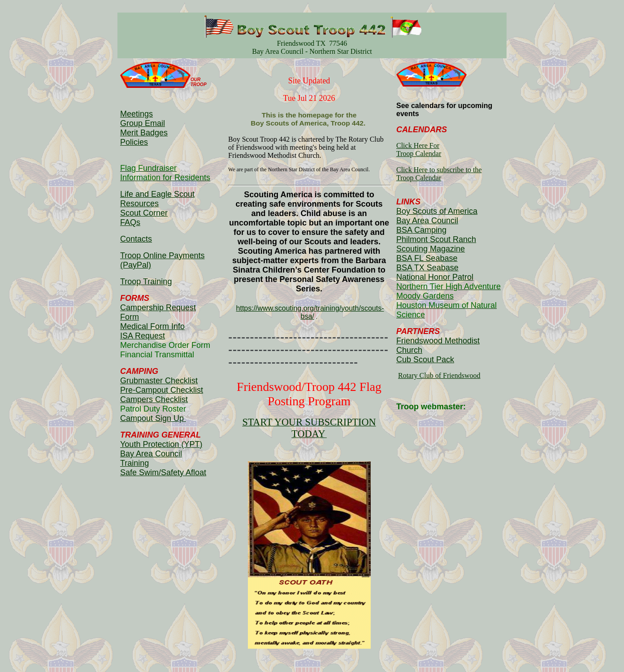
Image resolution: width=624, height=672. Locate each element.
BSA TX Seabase (427, 268)
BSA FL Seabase (427, 258)
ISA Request (143, 336)
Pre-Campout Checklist (162, 390)
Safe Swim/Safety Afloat (163, 473)
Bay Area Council (427, 221)
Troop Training (146, 282)
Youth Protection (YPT (160, 444)
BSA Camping (421, 230)
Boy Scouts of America (437, 211)
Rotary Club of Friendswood (439, 375)
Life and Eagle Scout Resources (157, 199)
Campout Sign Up (153, 418)
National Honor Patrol (435, 277)
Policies (134, 142)
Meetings (136, 114)
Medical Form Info (152, 326)
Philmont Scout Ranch (436, 239)
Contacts (136, 239)
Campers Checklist (154, 399)
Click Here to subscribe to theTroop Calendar (439, 174)
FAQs (130, 222)
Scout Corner (144, 213)
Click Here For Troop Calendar (419, 150)
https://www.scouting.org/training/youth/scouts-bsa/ (310, 312)
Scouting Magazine (431, 249)
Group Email (143, 123)
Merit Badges (144, 133)
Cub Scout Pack (425, 360)
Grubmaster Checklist (159, 381)
